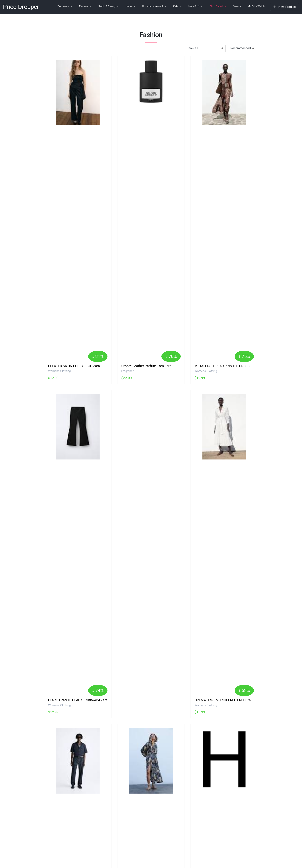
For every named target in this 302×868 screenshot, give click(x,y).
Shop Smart (218, 6)
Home (130, 6)
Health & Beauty (108, 6)
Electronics (65, 6)
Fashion (85, 6)
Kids (177, 6)
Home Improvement (154, 6)
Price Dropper (21, 7)
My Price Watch (256, 6)
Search (237, 6)
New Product (285, 7)
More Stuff (196, 6)
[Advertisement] (151, 434)
